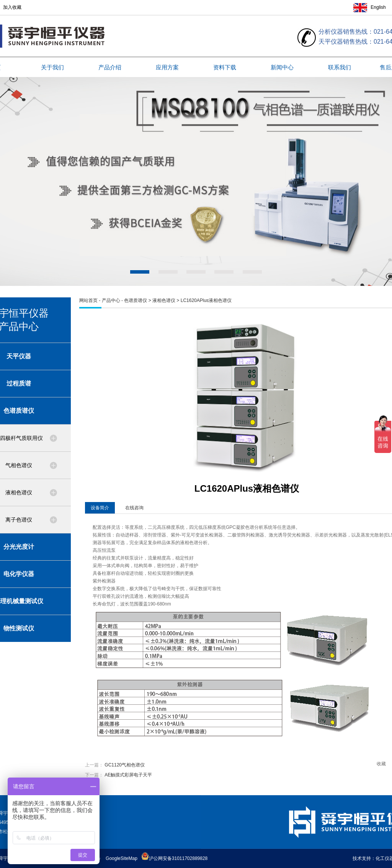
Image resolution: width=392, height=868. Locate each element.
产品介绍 (110, 67)
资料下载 (225, 67)
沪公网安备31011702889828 (174, 858)
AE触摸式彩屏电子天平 (128, 775)
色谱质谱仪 (136, 300)
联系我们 (340, 67)
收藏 (381, 764)
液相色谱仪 (164, 300)
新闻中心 (282, 67)
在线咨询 (134, 508)
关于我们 (52, 67)
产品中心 (111, 300)
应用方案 (167, 67)
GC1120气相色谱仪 (125, 765)
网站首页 (88, 300)
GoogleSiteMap (122, 858)
